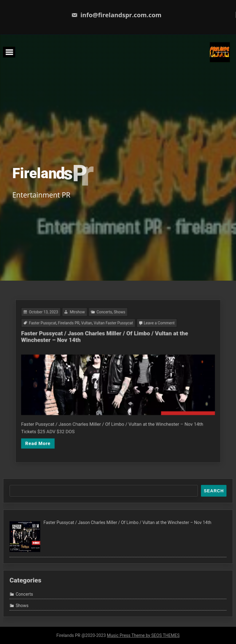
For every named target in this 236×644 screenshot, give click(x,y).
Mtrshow (89, 332)
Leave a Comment (147, 340)
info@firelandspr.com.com (116, 15)
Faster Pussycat (64, 340)
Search (214, 491)
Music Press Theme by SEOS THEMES (143, 635)
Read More (61, 425)
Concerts (108, 332)
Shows (119, 332)
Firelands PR (83, 340)
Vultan (96, 340)
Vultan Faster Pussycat (115, 340)
